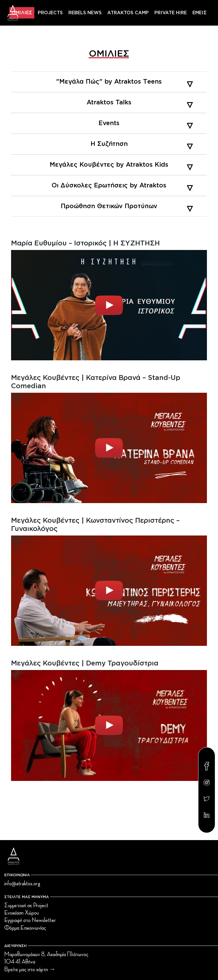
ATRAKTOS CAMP (128, 13)
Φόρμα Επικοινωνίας (25, 928)
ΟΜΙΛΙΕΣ (22, 13)
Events (146, 123)
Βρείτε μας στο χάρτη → (30, 969)
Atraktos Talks (140, 102)
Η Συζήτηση (142, 144)
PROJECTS (50, 13)
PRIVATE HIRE (171, 13)
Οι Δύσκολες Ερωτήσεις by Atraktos (122, 185)
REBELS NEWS (85, 13)
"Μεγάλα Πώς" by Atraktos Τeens (124, 82)
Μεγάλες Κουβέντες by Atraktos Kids (121, 165)
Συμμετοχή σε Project (26, 905)
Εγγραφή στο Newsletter (30, 920)
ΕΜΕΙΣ (200, 13)
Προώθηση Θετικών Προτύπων (127, 206)
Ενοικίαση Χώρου (22, 913)
